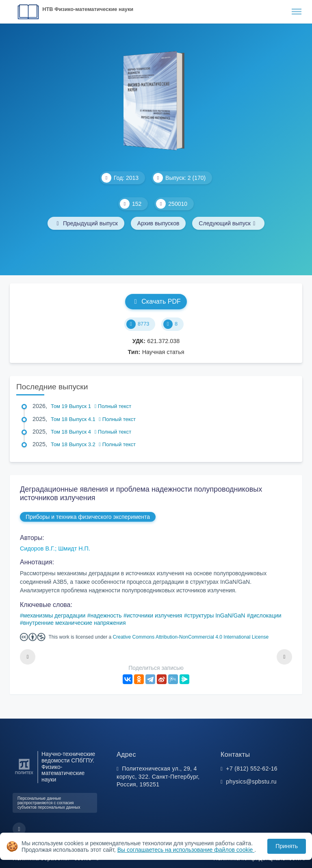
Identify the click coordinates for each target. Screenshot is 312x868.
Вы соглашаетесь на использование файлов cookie (186, 850)
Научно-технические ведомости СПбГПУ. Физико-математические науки (68, 767)
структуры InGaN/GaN (216, 615)
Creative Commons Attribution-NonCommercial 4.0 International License (191, 637)
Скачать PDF (156, 301)
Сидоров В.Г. (37, 548)
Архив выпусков (158, 223)
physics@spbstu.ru (251, 782)
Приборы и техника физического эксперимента (88, 517)
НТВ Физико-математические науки (88, 9)
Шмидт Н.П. (74, 548)
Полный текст (113, 406)
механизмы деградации (54, 615)
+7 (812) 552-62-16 (252, 769)
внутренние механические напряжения (75, 623)
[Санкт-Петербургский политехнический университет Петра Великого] (24, 774)
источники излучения (155, 615)
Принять (287, 846)
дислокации (266, 615)
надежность (106, 615)
